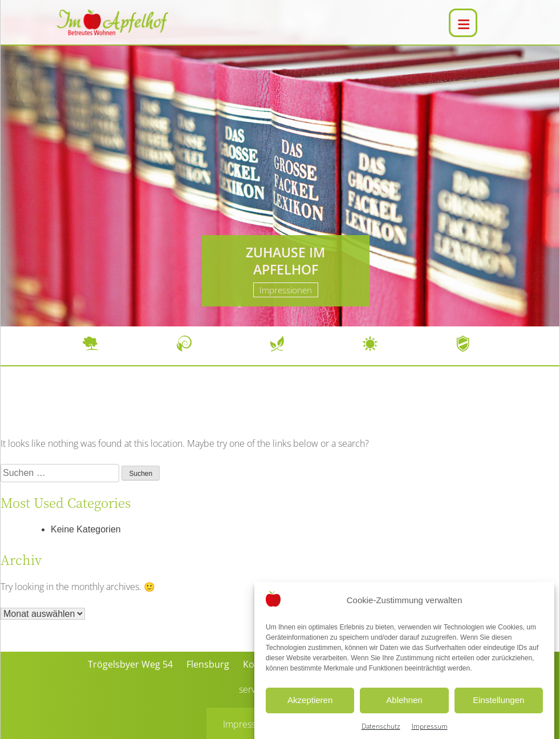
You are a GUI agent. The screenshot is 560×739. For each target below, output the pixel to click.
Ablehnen (404, 711)
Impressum (246, 724)
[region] (280, 163)
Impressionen (286, 290)
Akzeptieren (310, 711)
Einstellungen (498, 711)
